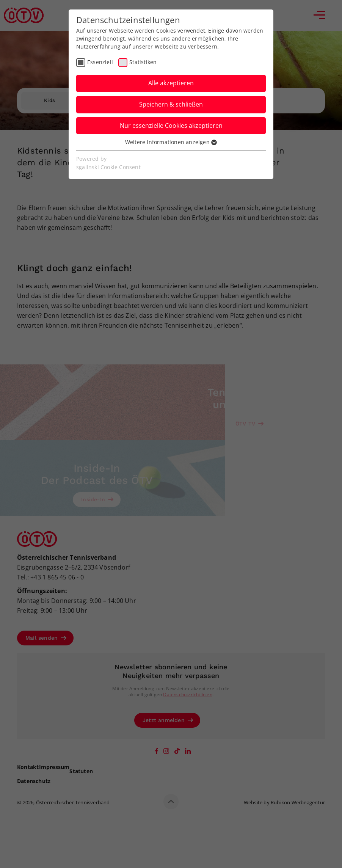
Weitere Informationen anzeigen (171, 142)
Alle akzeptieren (171, 83)
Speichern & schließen (171, 104)
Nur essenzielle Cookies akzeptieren (171, 126)
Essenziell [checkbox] (100, 62)
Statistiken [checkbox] (143, 62)
